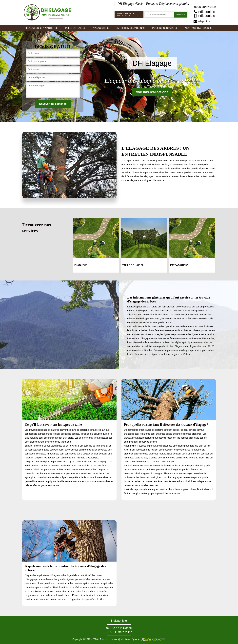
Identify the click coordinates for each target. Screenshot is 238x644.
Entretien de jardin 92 (130, 28)
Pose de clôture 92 (165, 28)
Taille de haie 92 (75, 28)
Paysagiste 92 (100, 28)
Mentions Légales (130, 639)
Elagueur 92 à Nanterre (42, 28)
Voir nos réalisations (152, 92)
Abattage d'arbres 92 (198, 28)
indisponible (204, 12)
